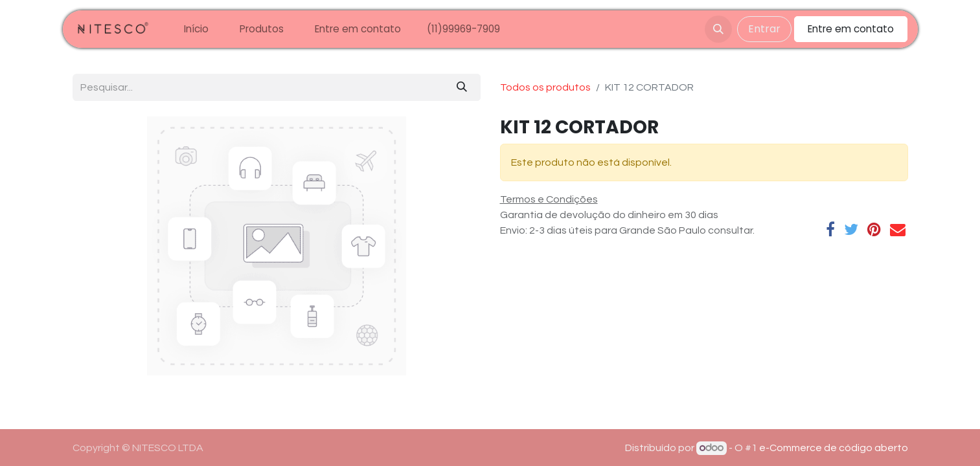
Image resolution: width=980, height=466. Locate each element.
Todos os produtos (545, 87)
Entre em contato (851, 29)
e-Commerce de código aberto (834, 448)
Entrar (764, 29)
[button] (718, 29)
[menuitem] (196, 29)
